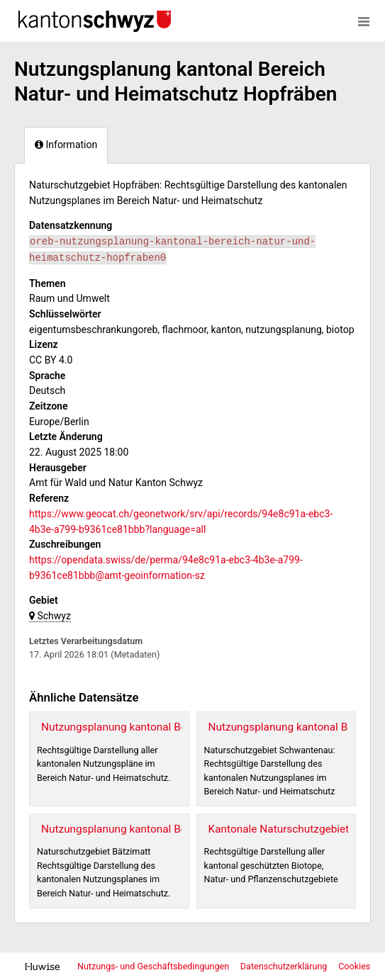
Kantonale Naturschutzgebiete (282, 829)
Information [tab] (66, 145)
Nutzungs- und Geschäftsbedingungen (154, 966)
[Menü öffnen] (364, 21)
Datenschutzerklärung (285, 966)
